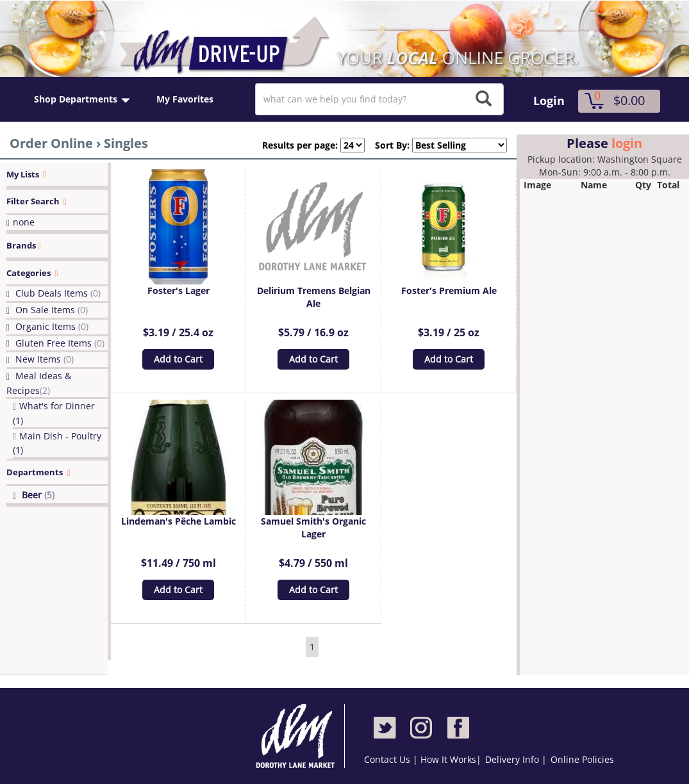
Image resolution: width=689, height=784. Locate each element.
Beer (38, 495)
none (24, 222)
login (627, 143)
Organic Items (52, 326)
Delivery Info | (516, 759)
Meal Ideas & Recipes (39, 383)
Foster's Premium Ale (449, 290)
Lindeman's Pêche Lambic (178, 521)
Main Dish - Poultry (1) (57, 443)
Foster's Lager (178, 290)
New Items (45, 359)
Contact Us (388, 759)
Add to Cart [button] (178, 359)
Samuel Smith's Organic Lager (313, 527)
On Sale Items (52, 310)
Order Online (51, 143)
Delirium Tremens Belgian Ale (314, 297)
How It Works (448, 759)
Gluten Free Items (60, 343)
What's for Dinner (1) (54, 413)
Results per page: (300, 145)
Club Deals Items (58, 293)
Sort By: (387, 145)
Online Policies (582, 759)
